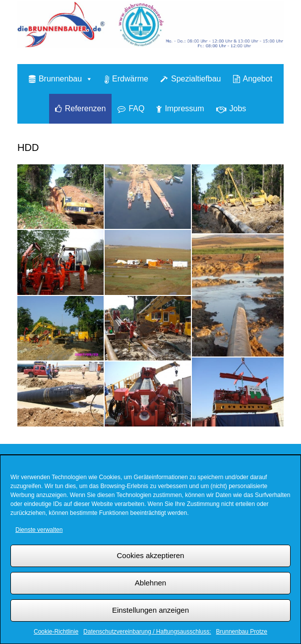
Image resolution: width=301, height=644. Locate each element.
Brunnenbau (66, 79)
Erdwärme (130, 79)
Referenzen (86, 108)
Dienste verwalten (39, 530)
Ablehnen (150, 583)
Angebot (258, 79)
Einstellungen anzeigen (150, 610)
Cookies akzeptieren (151, 555)
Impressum (184, 108)
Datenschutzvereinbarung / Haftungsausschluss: (147, 632)
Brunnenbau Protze (242, 632)
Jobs (238, 108)
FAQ (136, 108)
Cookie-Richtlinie (56, 632)
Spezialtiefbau (196, 79)
